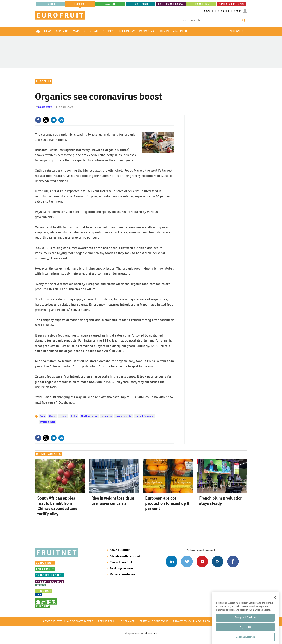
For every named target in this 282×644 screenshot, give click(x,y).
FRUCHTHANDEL (141, 4)
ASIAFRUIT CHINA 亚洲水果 (232, 4)
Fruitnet (50, 4)
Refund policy (107, 621)
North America (89, 416)
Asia (42, 416)
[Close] (275, 608)
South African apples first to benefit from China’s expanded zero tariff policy (57, 506)
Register (208, 11)
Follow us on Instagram (218, 561)
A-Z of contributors (80, 621)
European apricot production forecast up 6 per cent (167, 503)
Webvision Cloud (149, 633)
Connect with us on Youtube (202, 561)
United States (48, 422)
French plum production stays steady (221, 501)
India (74, 416)
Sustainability (124, 416)
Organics (107, 416)
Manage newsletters (122, 574)
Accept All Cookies (245, 628)
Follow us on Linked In (171, 561)
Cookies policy (205, 621)
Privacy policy (182, 621)
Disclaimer (128, 621)
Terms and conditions (154, 621)
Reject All (245, 638)
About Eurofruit (120, 550)
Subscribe (224, 11)
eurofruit (80, 4)
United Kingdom (145, 416)
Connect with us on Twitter (187, 561)
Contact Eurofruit (121, 562)
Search (244, 20)
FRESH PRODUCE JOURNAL (171, 4)
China (52, 416)
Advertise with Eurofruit (125, 556)
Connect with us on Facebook (233, 561)
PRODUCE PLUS (201, 4)
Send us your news (121, 568)
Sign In (238, 11)
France (63, 416)
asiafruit (110, 4)
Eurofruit (44, 81)
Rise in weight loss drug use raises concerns (113, 501)
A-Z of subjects (52, 621)
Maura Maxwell (47, 107)
